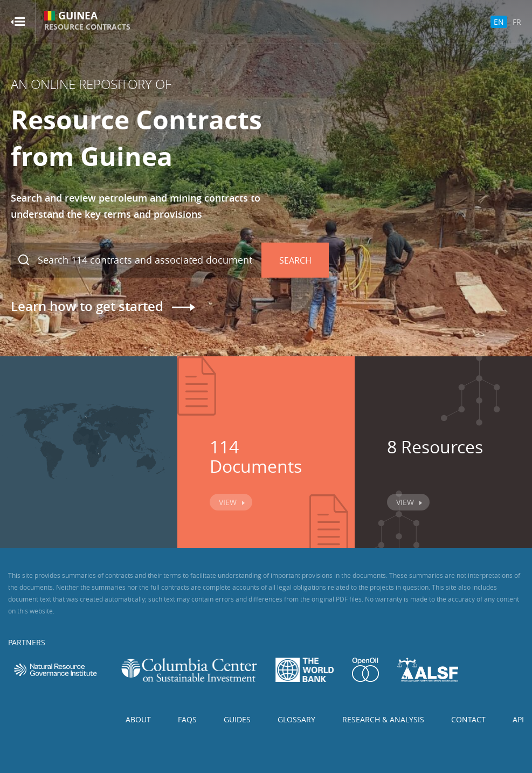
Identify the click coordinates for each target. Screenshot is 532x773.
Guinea (87, 21)
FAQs (187, 719)
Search (295, 260)
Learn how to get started (87, 306)
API (518, 719)
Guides (237, 719)
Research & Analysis (383, 719)
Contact (468, 719)
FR (517, 22)
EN (499, 22)
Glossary (296, 719)
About (138, 719)
